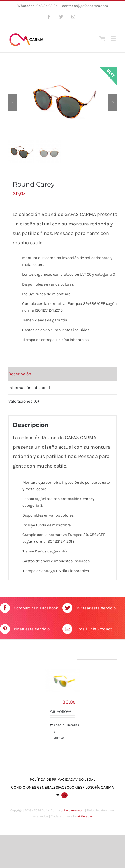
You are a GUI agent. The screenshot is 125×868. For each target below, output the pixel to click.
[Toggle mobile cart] (102, 39)
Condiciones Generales (35, 788)
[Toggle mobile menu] (114, 39)
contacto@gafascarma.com (85, 6)
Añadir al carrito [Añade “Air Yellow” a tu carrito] (58, 732)
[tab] (62, 374)
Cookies (75, 788)
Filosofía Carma (98, 788)
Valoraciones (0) (24, 402)
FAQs (62, 788)
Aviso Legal (84, 780)
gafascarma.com (73, 811)
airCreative (85, 817)
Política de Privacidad (51, 780)
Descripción (20, 374)
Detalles (71, 726)
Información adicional (29, 388)
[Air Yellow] (63, 681)
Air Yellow (60, 712)
